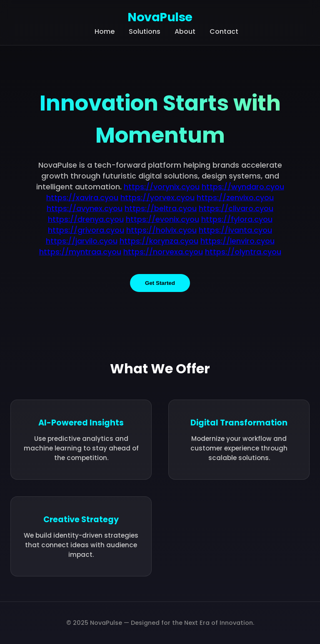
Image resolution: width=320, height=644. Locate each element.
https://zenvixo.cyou (235, 198)
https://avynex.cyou (85, 209)
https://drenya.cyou (86, 219)
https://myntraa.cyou (80, 252)
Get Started (160, 283)
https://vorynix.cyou (162, 187)
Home (105, 31)
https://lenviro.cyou (237, 241)
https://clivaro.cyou (236, 209)
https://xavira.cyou (82, 198)
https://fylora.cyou (237, 219)
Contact (224, 31)
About (185, 31)
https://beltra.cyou (161, 209)
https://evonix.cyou (162, 219)
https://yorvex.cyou (157, 198)
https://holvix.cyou (161, 230)
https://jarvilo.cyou (82, 241)
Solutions (145, 31)
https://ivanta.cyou (235, 230)
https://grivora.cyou (86, 230)
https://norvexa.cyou (163, 252)
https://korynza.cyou (159, 241)
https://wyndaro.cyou (243, 187)
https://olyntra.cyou (243, 252)
